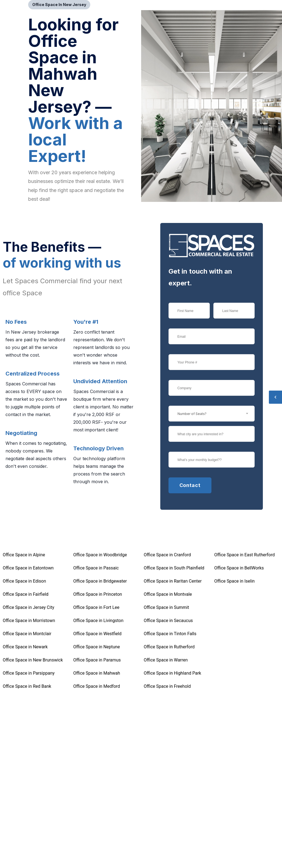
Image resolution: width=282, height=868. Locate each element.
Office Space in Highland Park (173, 673)
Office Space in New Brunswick (33, 660)
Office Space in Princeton (98, 594)
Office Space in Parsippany (29, 673)
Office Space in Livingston (98, 621)
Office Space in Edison (24, 581)
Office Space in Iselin (234, 581)
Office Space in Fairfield (26, 594)
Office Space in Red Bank (27, 686)
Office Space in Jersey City (28, 607)
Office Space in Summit (167, 607)
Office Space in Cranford (167, 555)
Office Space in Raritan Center (173, 581)
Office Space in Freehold (167, 686)
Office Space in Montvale (168, 594)
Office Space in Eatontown (28, 568)
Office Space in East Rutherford (244, 555)
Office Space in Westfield (97, 634)
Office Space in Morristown (29, 621)
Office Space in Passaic (96, 568)
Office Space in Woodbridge (100, 555)
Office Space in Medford (97, 686)
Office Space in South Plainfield (174, 568)
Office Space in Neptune (97, 647)
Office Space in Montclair (27, 634)
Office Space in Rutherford (169, 647)
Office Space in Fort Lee (96, 607)
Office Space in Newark (25, 647)
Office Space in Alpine (24, 555)
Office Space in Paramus (97, 660)
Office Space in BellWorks (239, 568)
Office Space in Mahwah (97, 673)
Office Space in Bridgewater (100, 581)
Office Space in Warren (166, 660)
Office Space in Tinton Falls (170, 634)
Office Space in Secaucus (168, 621)
